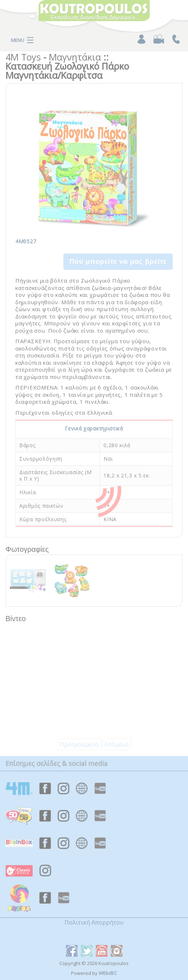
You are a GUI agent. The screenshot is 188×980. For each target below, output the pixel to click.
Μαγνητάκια (75, 57)
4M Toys (23, 57)
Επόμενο (117, 744)
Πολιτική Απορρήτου (94, 922)
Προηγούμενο (79, 744)
